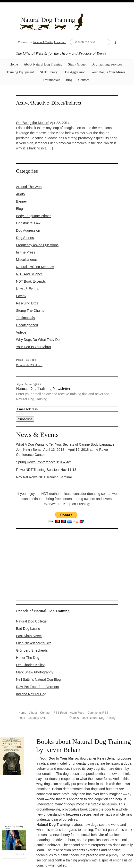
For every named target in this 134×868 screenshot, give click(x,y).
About (33, 713)
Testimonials (51, 80)
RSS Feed (60, 713)
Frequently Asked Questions (37, 245)
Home (14, 64)
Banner (21, 201)
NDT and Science (29, 274)
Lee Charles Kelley (30, 665)
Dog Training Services (107, 64)
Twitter (49, 42)
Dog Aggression (74, 72)
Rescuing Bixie (27, 303)
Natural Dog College (31, 621)
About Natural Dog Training (43, 64)
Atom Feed (77, 713)
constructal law (28, 223)
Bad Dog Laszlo (28, 629)
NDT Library (49, 72)
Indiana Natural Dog (31, 694)
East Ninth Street (29, 636)
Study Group (77, 64)
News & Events (28, 289)
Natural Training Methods (35, 267)
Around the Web (29, 187)
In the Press (26, 252)
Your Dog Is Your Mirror (108, 72)
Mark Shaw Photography (35, 672)
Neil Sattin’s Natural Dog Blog (38, 680)
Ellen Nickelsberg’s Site (34, 643)
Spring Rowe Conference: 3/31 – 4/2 (43, 462)
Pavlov (21, 296)
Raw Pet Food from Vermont (38, 687)
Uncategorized (27, 325)
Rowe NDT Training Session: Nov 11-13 (46, 470)
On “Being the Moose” (33, 123)
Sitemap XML (37, 718)
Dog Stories (25, 238)
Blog (69, 80)
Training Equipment (20, 72)
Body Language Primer (33, 216)
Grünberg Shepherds (32, 650)
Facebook (39, 42)
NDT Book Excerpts (31, 281)
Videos (21, 332)
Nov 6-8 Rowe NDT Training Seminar (44, 477)
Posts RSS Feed (26, 360)
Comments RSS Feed (29, 365)
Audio (20, 194)
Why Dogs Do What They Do (38, 340)
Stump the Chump (30, 311)
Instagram (60, 42)
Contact (84, 80)
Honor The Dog (28, 658)
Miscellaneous (27, 260)
